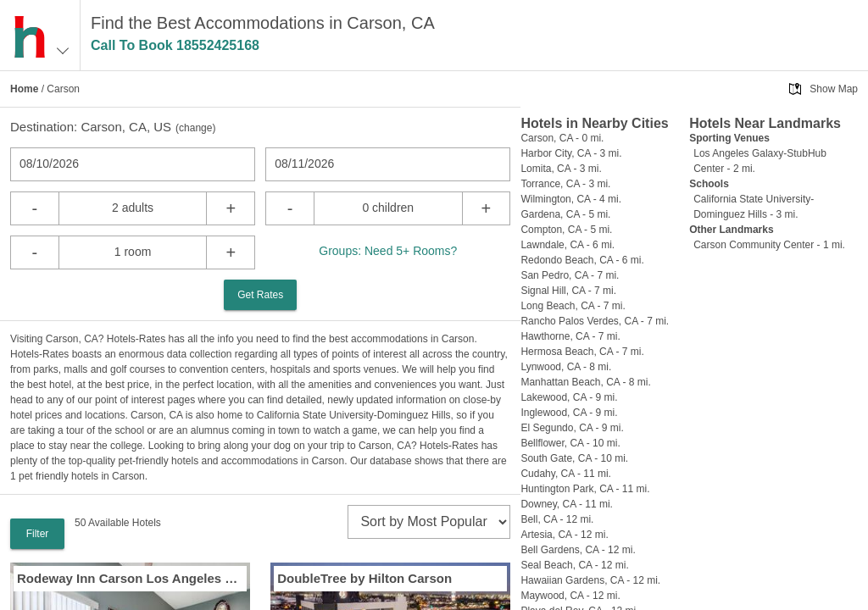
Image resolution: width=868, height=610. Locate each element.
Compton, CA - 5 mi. (566, 230)
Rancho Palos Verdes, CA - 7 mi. (595, 321)
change (195, 128)
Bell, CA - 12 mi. (557, 519)
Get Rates (260, 295)
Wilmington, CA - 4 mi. (571, 199)
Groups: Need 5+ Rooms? (388, 251)
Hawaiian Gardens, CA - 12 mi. (590, 580)
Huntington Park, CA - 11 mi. (585, 489)
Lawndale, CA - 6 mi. (568, 245)
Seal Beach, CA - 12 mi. (574, 565)
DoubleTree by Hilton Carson (364, 578)
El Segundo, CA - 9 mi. (572, 428)
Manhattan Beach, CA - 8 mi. (585, 382)
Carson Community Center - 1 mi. (769, 245)
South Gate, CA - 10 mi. (574, 458)
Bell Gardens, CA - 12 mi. (578, 550)
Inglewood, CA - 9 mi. (569, 413)
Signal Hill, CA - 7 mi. (568, 291)
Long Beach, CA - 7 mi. (573, 306)
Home (24, 89)
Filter (38, 534)
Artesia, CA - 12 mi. (564, 535)
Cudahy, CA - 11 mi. (566, 474)
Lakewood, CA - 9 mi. (569, 397)
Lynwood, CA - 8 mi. (566, 367)
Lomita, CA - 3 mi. (561, 169)
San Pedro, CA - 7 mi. (570, 275)
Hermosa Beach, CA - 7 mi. (582, 352)
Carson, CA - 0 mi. (562, 138)
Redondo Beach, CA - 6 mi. (582, 260)
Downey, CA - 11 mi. (566, 504)
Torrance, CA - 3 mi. (565, 184)
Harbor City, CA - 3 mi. (571, 153)
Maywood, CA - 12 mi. (570, 596)
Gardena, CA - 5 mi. (565, 214)
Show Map (834, 89)
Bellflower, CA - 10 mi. (570, 443)
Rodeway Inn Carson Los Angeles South (130, 578)
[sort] (429, 522)
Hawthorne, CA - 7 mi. (570, 336)
